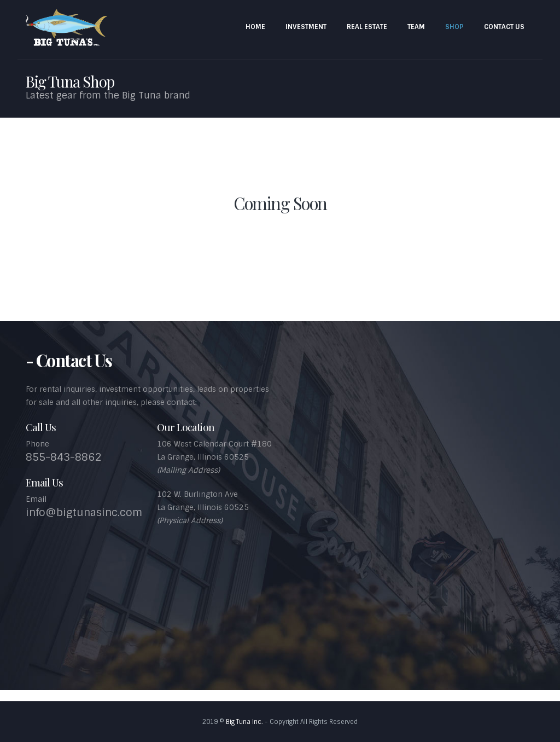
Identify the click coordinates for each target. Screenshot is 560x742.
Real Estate (367, 27)
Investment (306, 27)
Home (255, 27)
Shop (454, 27)
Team (416, 27)
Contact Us (504, 27)
